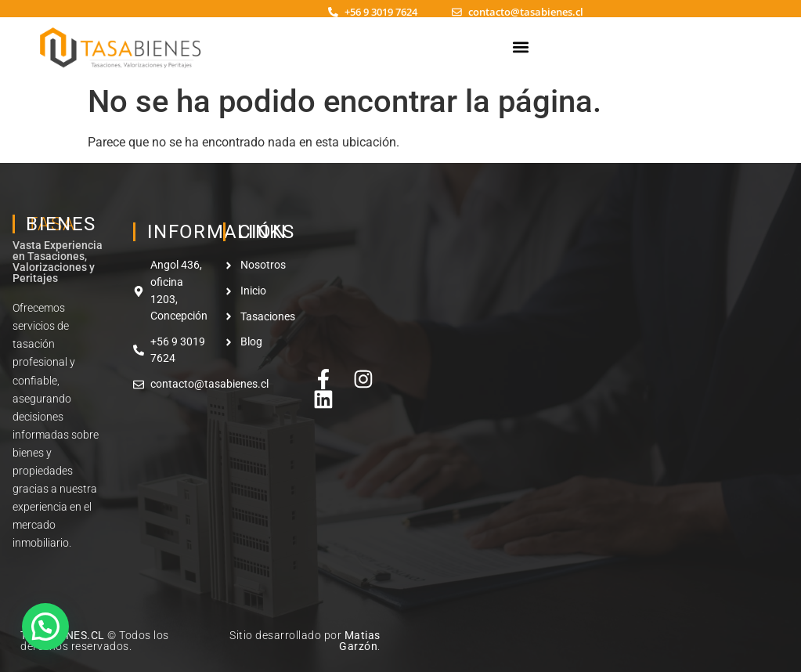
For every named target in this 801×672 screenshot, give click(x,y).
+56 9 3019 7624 (381, 12)
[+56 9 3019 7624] (333, 12)
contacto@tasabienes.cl (526, 12)
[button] (520, 47)
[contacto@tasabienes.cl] (457, 12)
